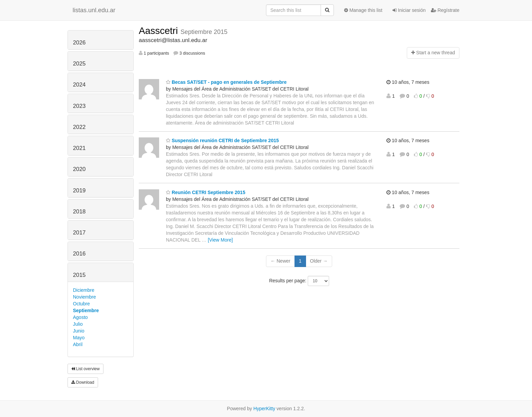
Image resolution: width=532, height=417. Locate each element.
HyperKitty (264, 409)
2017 (79, 233)
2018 (79, 212)
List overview (85, 369)
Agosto (80, 317)
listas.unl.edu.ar (94, 10)
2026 (79, 43)
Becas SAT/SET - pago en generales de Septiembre (226, 82)
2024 (79, 85)
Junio (79, 331)
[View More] (220, 240)
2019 (79, 191)
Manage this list (363, 10)
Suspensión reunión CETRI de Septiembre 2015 (222, 140)
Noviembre (84, 297)
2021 (79, 148)
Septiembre (86, 310)
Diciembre (84, 290)
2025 (79, 64)
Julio (78, 324)
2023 (79, 106)
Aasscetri (160, 31)
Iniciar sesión (409, 10)
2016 (79, 254)
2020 (79, 169)
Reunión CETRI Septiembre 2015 (206, 192)
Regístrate (445, 10)
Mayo (79, 338)
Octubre (81, 304)
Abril (78, 344)
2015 (79, 275)
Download (83, 382)
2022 (79, 127)
